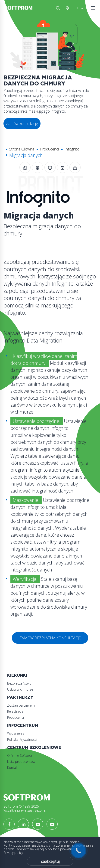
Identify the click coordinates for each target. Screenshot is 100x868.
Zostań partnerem (21, 705)
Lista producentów (21, 762)
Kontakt (13, 768)
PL (77, 8)
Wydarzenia (16, 733)
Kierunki (17, 675)
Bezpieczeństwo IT (21, 683)
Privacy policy (13, 853)
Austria (68, 8)
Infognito (72, 149)
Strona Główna (22, 149)
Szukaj (58, 8)
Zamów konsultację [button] (22, 124)
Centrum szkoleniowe (34, 748)
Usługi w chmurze (20, 689)
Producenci (49, 149)
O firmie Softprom (21, 755)
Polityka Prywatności (22, 739)
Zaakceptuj (50, 861)
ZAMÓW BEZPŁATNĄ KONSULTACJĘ (50, 638)
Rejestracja (15, 711)
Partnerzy (20, 697)
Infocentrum (23, 726)
